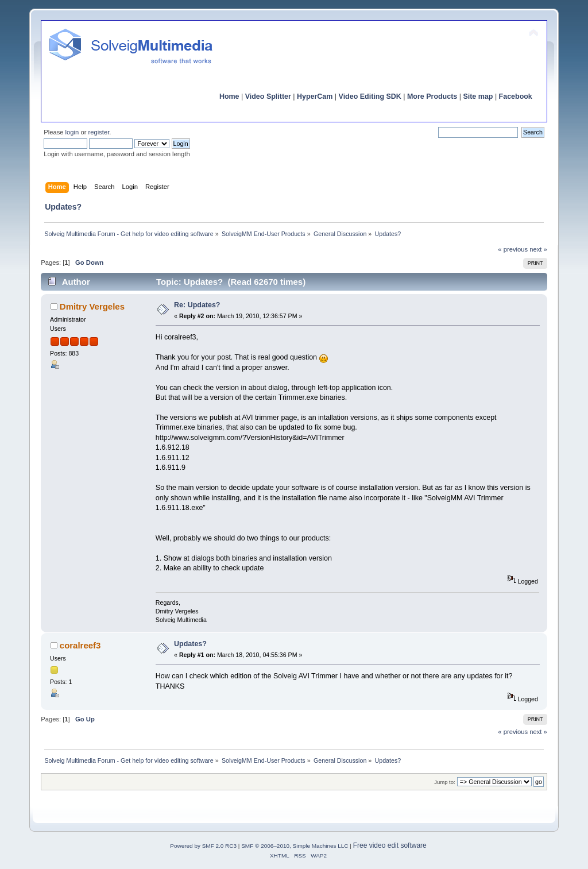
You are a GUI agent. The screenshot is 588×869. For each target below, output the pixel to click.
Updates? (190, 644)
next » (538, 249)
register (99, 132)
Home (229, 96)
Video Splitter (268, 96)
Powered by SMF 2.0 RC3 (203, 846)
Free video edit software (390, 845)
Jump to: (445, 782)
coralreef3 (80, 645)
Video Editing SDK (370, 96)
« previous (513, 249)
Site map (478, 96)
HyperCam (315, 96)
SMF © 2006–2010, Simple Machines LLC (295, 846)
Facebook (516, 96)
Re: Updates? (197, 305)
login (72, 132)
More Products (432, 96)
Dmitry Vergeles (92, 306)
